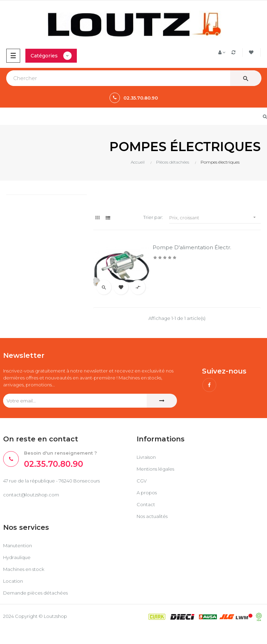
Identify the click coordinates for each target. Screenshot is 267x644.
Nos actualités (152, 516)
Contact (146, 504)
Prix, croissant (215, 217)
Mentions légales (155, 469)
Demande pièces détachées (35, 593)
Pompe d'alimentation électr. (192, 247)
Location (13, 581)
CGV (142, 481)
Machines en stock (24, 569)
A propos (147, 493)
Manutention (18, 545)
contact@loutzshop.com (31, 495)
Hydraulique (17, 557)
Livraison (146, 457)
